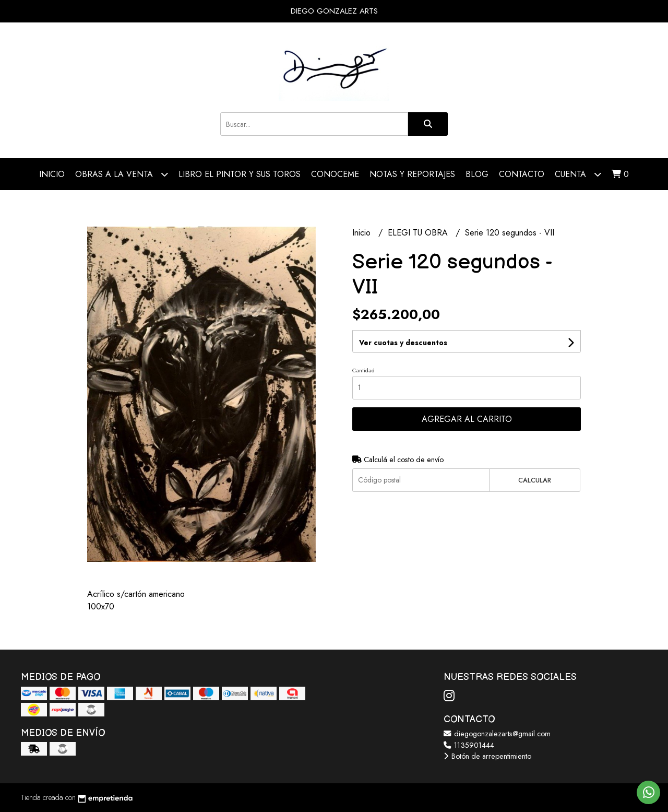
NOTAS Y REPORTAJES (412, 174)
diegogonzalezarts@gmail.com (497, 734)
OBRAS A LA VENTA (122, 174)
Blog (477, 174)
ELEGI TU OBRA (419, 233)
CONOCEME (335, 174)
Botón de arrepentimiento (487, 756)
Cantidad (363, 370)
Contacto (522, 174)
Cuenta (578, 174)
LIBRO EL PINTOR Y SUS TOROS (240, 174)
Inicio (52, 174)
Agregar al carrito (467, 419)
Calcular (535, 480)
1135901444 (469, 745)
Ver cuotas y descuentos (403, 343)
